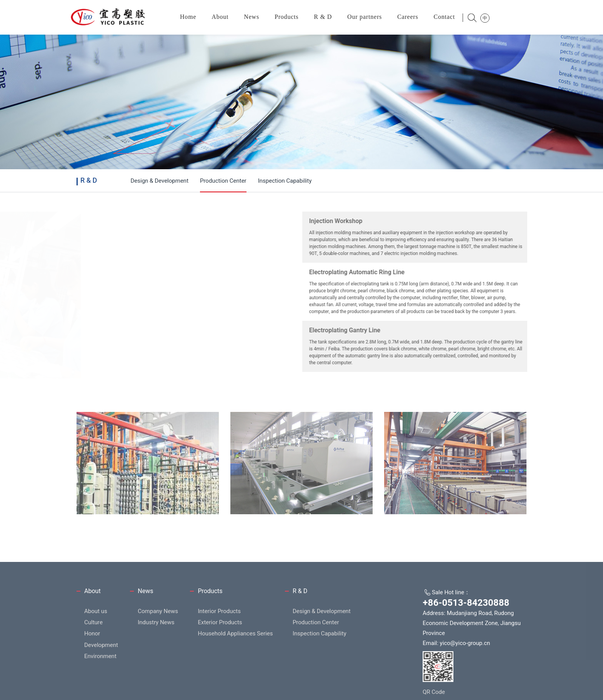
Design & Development (159, 181)
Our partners (365, 17)
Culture (93, 666)
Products (287, 17)
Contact (444, 17)
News (252, 17)
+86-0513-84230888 (466, 646)
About (220, 17)
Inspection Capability (285, 181)
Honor (92, 677)
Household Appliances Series (235, 677)
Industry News (156, 666)
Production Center (223, 181)
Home (188, 17)
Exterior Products (220, 666)
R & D (323, 17)
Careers (408, 17)
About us (96, 654)
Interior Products (219, 654)
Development (101, 688)
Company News (158, 654)
